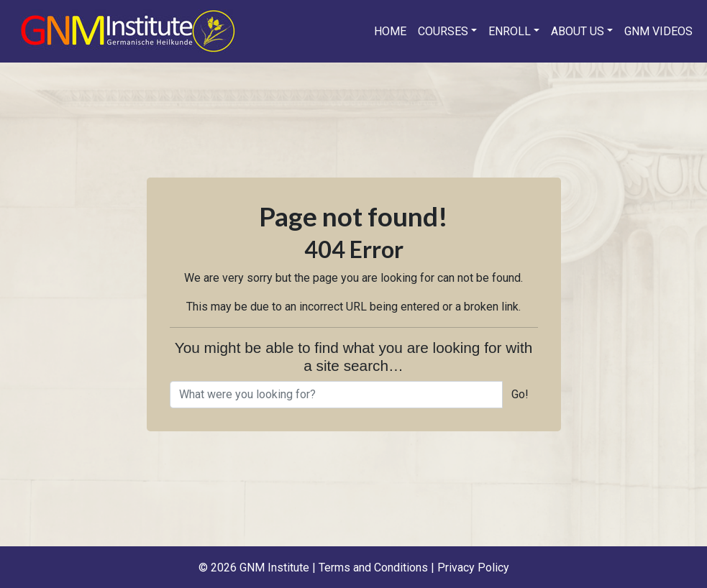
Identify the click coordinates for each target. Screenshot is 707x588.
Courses (443, 31)
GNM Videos (658, 31)
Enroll (510, 31)
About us (578, 31)
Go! (520, 394)
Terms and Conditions (373, 568)
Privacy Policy (473, 568)
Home (390, 31)
